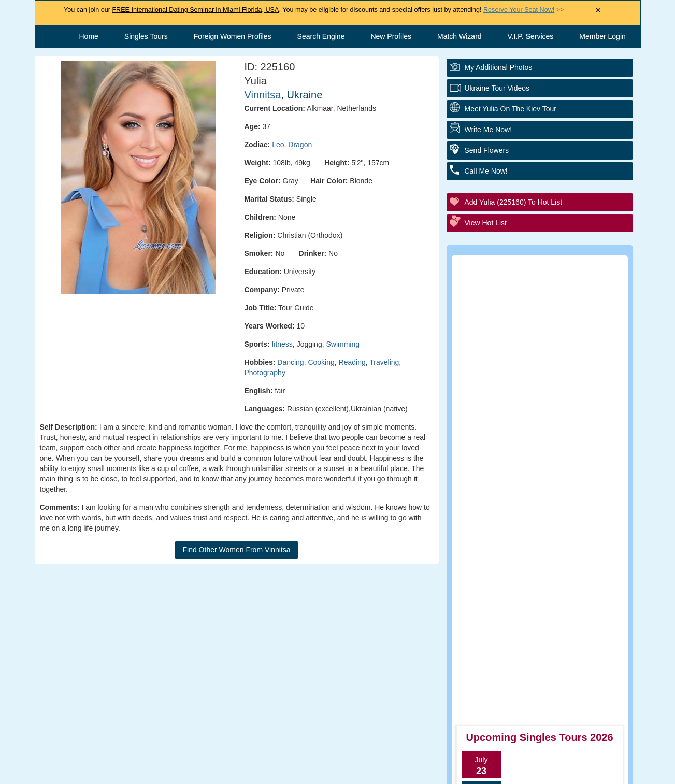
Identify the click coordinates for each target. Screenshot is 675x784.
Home (89, 36)
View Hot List (486, 223)
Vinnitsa (263, 95)
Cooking (321, 362)
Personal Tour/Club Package (538, 426)
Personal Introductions (528, 398)
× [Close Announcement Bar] (598, 11)
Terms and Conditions (327, 771)
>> (523, 10)
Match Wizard (459, 36)
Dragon (300, 145)
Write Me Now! (489, 130)
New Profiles (391, 36)
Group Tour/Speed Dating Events (546, 455)
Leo (278, 145)
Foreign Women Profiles (233, 36)
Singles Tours (146, 36)
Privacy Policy (413, 771)
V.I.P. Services (531, 36)
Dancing (290, 362)
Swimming (343, 344)
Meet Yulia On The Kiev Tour (511, 109)
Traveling (384, 362)
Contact (252, 771)
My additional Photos (499, 67)
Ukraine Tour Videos (497, 88)
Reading (352, 362)
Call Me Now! (486, 171)
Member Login (602, 36)
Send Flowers (487, 150)
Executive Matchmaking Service (544, 483)
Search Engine (321, 36)
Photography (265, 373)
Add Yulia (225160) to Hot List (514, 202)
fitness (282, 344)
